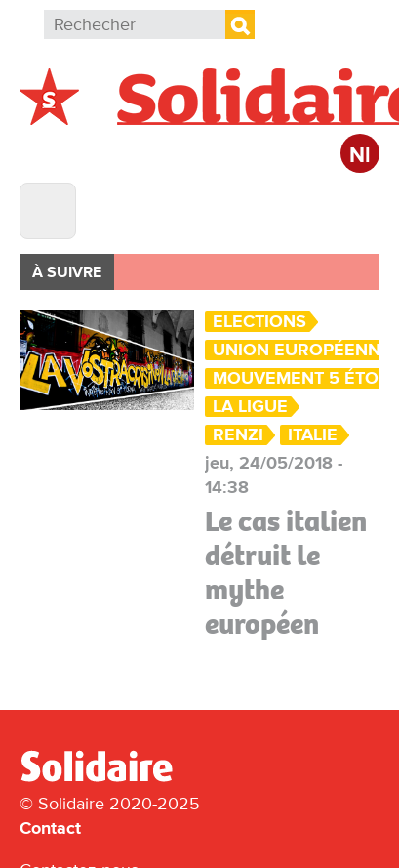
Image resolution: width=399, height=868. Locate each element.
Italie (313, 435)
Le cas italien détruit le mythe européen (286, 573)
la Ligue (250, 407)
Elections (259, 322)
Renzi (238, 435)
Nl (360, 156)
